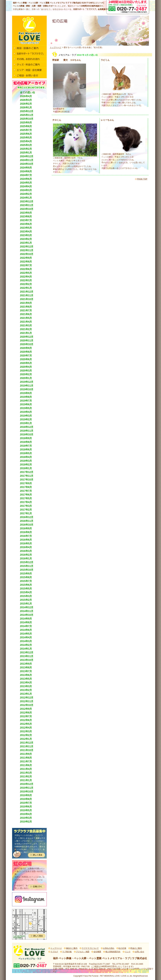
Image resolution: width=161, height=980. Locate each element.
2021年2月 (26, 329)
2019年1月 (26, 423)
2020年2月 (26, 374)
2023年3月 (26, 235)
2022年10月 (27, 254)
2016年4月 (26, 547)
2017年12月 (27, 472)
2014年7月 (26, 626)
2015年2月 (26, 600)
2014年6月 (26, 630)
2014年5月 (26, 634)
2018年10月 (27, 434)
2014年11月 (27, 611)
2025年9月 (26, 123)
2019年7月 (26, 401)
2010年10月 (27, 792)
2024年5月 (26, 183)
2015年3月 (26, 596)
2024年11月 (27, 160)
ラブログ (54, 952)
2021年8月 (26, 307)
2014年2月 (26, 645)
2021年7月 (26, 310)
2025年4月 (26, 141)
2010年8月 (26, 799)
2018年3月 (26, 461)
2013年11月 (27, 656)
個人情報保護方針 (113, 952)
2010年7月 (26, 803)
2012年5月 (26, 724)
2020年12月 (27, 337)
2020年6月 (26, 359)
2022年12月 (27, 247)
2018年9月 (26, 438)
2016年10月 (27, 525)
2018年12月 (27, 427)
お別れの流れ (109, 948)
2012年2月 (26, 735)
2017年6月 (26, 495)
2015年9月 (26, 574)
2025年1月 (26, 153)
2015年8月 (26, 577)
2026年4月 (26, 96)
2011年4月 (26, 769)
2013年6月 (26, 675)
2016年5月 (26, 543)
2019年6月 (26, 404)
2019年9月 (26, 393)
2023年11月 (27, 205)
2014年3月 (26, 641)
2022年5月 (26, 273)
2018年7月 (26, 446)
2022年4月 (26, 277)
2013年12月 (27, 652)
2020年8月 (26, 352)
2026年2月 (26, 104)
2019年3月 (26, 416)
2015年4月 (26, 592)
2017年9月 (26, 483)
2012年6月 (26, 720)
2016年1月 (26, 559)
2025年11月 (27, 115)
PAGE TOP (142, 179)
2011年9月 (26, 754)
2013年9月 (26, 664)
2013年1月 (26, 694)
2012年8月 (26, 713)
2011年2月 (26, 776)
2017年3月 (26, 506)
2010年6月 (26, 807)
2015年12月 (27, 562)
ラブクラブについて (90, 948)
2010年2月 (26, 822)
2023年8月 (26, 216)
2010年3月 (26, 818)
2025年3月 (26, 145)
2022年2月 (26, 284)
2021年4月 (26, 322)
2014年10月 (27, 615)
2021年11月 (27, 295)
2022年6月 (26, 269)
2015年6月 (26, 585)
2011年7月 (26, 761)
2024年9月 (26, 168)
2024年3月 (26, 190)
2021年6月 (26, 314)
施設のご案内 (72, 948)
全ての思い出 (28, 92)
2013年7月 (26, 671)
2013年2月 (26, 690)
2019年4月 (26, 412)
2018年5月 (26, 453)
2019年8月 (26, 397)
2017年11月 (27, 476)
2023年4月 (26, 232)
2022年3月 (26, 280)
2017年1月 (26, 513)
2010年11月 (27, 788)
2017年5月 (26, 498)
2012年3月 (26, 731)
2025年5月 (26, 138)
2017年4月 (26, 502)
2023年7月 (26, 220)
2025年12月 (27, 111)
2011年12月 (27, 743)
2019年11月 (27, 386)
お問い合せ (139, 952)
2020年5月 (26, 363)
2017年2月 (26, 510)
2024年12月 (27, 156)
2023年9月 (26, 213)
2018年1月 (26, 468)
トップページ (56, 47)
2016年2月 (26, 555)
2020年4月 (26, 367)
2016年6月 (26, 540)
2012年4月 (26, 728)
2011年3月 (26, 773)
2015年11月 (27, 566)
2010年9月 (26, 795)
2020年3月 (26, 371)
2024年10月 (27, 164)
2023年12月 (27, 201)
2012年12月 (27, 698)
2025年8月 (26, 126)
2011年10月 (27, 750)
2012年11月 (27, 701)
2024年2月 (26, 194)
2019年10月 (27, 389)
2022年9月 (26, 258)
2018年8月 (26, 442)
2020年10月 (27, 344)
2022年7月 (26, 265)
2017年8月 (26, 487)
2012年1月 (26, 739)
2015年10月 (27, 570)
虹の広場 (122, 948)
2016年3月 (26, 551)
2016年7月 (26, 536)
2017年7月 (26, 491)
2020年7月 (26, 356)
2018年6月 (26, 450)
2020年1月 (26, 378)
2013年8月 (26, 668)
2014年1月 (26, 649)
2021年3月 (26, 325)
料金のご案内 (136, 948)
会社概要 (97, 952)
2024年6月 (26, 179)
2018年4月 (26, 457)
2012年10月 (27, 705)
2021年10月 (27, 299)
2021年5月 (26, 318)
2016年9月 (26, 528)
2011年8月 (26, 758)
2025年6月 (26, 134)
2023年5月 (26, 228)
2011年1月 (26, 780)
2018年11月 (27, 431)
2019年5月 (26, 408)
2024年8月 (26, 171)
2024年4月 (26, 186)
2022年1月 (26, 288)
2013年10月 (27, 660)
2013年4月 (26, 683)
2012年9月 (26, 709)
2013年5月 (26, 679)
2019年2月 (26, 419)
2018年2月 (26, 465)
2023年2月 (26, 239)
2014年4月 (26, 637)
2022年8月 (26, 262)
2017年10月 (27, 480)
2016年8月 (26, 532)
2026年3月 (26, 100)
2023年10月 (27, 209)
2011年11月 (27, 746)
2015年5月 (26, 589)
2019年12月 (27, 382)
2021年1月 (26, 333)
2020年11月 (27, 341)
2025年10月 (27, 119)
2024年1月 (26, 198)
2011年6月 (26, 765)
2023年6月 (26, 224)
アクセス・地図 (83, 952)
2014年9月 (26, 619)
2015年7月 (26, 581)
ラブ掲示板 (67, 952)
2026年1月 (26, 108)
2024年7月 (26, 175)
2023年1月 (26, 243)
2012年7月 (26, 716)
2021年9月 (26, 303)
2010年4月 (26, 814)
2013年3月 (26, 686)
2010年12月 (27, 784)
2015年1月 (26, 604)
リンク (128, 952)
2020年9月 (26, 348)
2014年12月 (27, 607)
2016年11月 (27, 521)
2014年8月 (26, 622)
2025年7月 (26, 130)
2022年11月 (27, 250)
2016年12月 (27, 517)
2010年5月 (26, 810)
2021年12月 (27, 292)
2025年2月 (26, 149)
